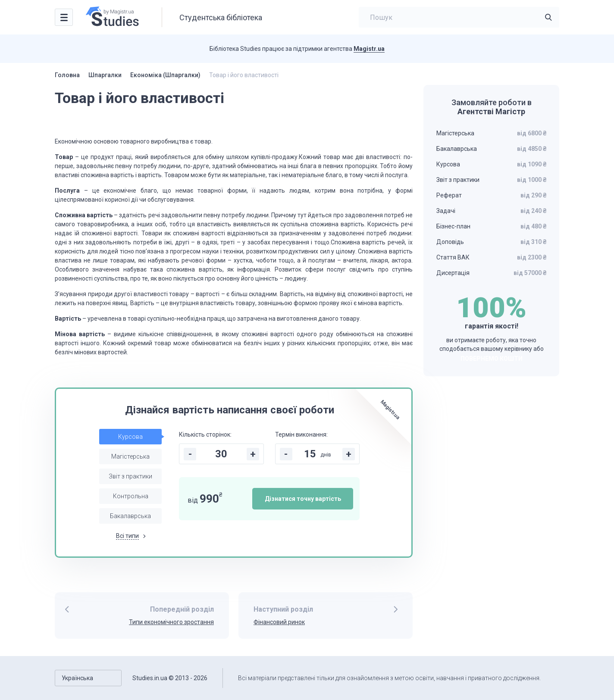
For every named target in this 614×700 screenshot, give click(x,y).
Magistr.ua (369, 49)
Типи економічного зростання (171, 622)
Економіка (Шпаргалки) (165, 75)
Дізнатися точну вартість (303, 499)
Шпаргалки (105, 75)
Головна (67, 75)
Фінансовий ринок (279, 622)
